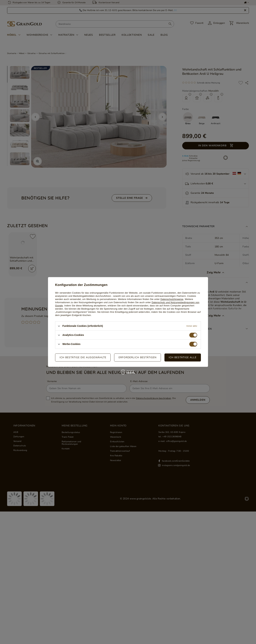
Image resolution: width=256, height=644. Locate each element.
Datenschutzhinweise (172, 299)
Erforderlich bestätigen (138, 357)
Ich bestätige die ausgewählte (83, 357)
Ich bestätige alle (183, 357)
